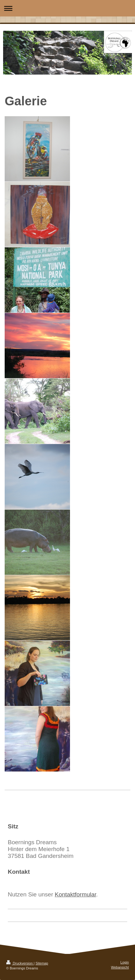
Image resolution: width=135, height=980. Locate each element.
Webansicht (120, 967)
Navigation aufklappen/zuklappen (67, 8)
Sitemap (42, 963)
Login (125, 962)
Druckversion (20, 963)
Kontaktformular (75, 894)
